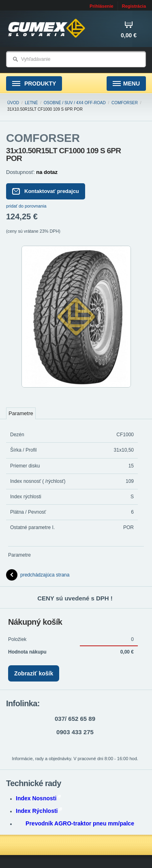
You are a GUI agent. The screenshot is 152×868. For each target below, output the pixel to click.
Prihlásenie (102, 6)
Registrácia (134, 6)
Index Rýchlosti (39, 811)
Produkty (34, 84)
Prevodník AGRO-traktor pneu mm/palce (80, 823)
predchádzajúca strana (38, 575)
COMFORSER (125, 103)
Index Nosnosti (38, 798)
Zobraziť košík (34, 673)
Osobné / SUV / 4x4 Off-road (75, 103)
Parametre (21, 413)
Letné (31, 103)
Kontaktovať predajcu (46, 191)
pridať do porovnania (26, 206)
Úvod (13, 103)
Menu (126, 84)
